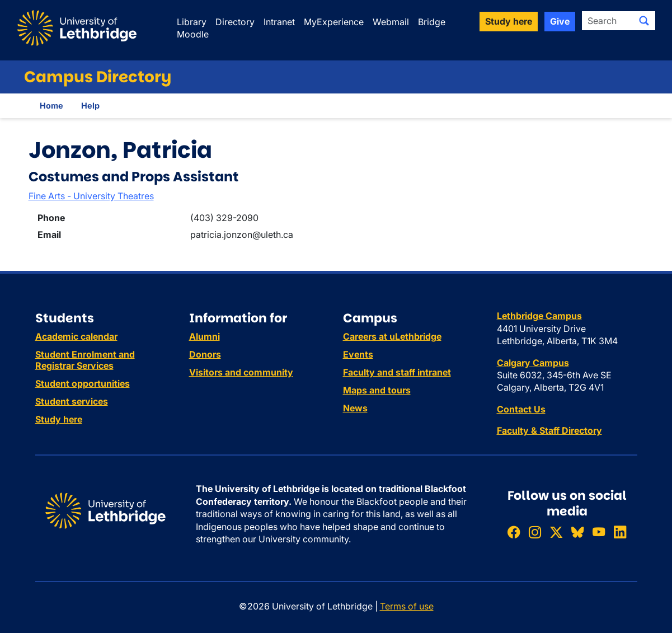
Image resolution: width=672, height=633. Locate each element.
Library (192, 22)
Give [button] (560, 21)
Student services (72, 401)
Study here (59, 419)
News (355, 408)
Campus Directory (98, 77)
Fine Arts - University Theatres (91, 196)
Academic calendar (76, 336)
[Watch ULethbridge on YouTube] (599, 533)
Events (358, 354)
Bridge (432, 22)
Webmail (391, 22)
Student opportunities (83, 383)
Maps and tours (377, 390)
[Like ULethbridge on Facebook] (514, 533)
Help (90, 105)
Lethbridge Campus (539, 316)
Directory (235, 22)
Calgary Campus (533, 363)
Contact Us (521, 409)
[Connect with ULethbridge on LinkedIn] (620, 533)
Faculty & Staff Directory (549, 430)
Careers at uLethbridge (392, 336)
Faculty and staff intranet (397, 372)
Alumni (205, 336)
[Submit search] (644, 21)
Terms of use (407, 606)
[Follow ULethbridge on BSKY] (577, 533)
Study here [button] (509, 21)
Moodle (193, 34)
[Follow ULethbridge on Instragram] (535, 533)
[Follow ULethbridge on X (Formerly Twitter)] (556, 533)
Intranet (279, 22)
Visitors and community (241, 372)
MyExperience (334, 22)
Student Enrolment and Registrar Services (85, 360)
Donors (205, 354)
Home (51, 105)
